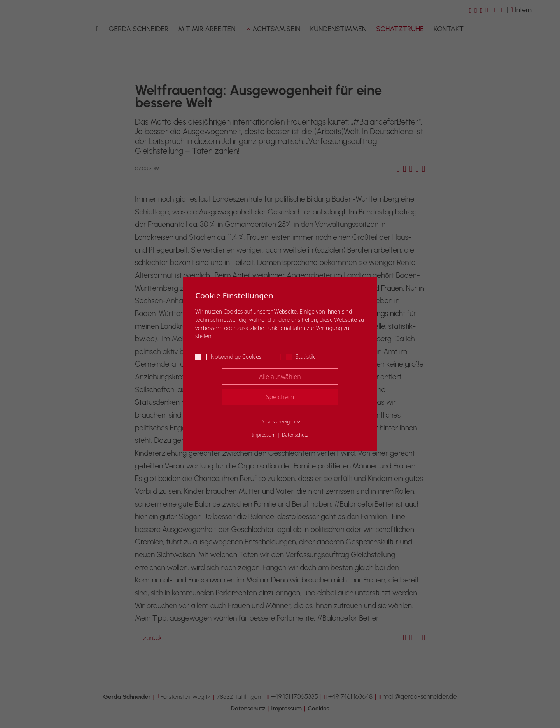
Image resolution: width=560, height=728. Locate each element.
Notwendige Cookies (228, 357)
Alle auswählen (280, 377)
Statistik (297, 357)
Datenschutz (295, 435)
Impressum (264, 435)
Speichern (280, 397)
